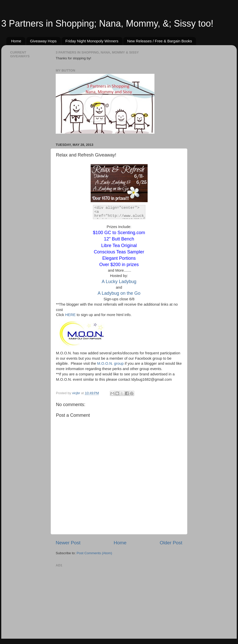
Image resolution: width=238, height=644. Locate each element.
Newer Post (68, 543)
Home (16, 41)
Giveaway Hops (43, 41)
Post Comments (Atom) (94, 553)
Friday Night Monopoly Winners (92, 41)
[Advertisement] (94, 600)
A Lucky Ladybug (119, 282)
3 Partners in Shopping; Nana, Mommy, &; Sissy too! (107, 23)
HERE (70, 315)
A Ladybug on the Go (119, 293)
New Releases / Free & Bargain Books (160, 41)
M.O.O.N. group (111, 363)
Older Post (171, 543)
